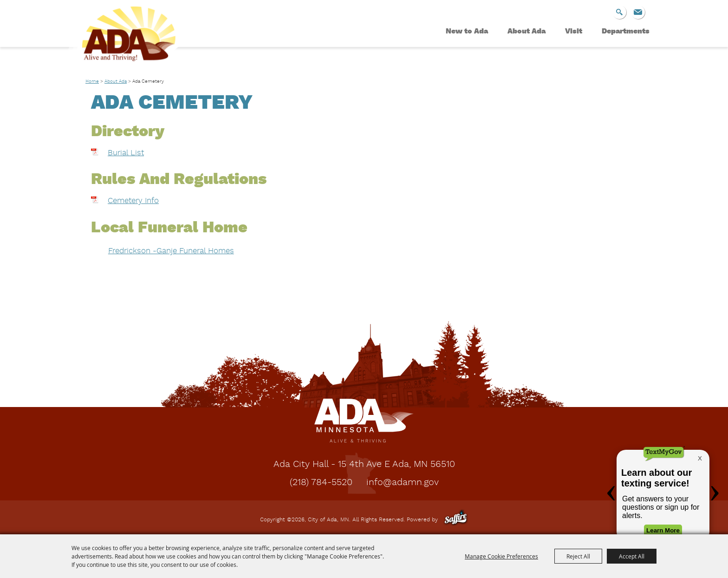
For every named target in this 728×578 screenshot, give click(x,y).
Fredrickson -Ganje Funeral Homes (171, 251)
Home (92, 81)
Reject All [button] (578, 556)
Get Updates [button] (638, 12)
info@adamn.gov (403, 483)
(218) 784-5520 (321, 483)
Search (619, 12)
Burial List (126, 153)
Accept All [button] (632, 556)
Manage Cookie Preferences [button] (501, 556)
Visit (574, 32)
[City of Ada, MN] (125, 40)
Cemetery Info (133, 201)
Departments (626, 32)
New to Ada (467, 32)
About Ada (526, 32)
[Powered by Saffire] (456, 520)
